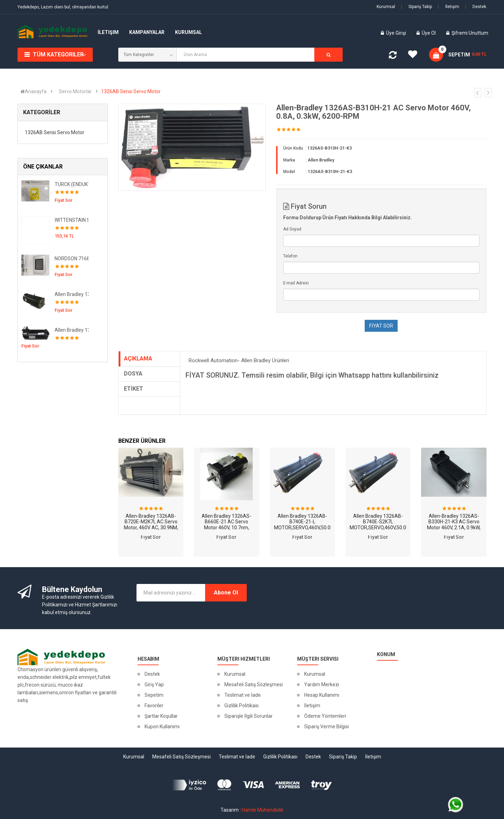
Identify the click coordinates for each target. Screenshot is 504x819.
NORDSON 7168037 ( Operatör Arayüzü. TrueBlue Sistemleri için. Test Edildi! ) (72, 259)
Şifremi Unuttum (470, 33)
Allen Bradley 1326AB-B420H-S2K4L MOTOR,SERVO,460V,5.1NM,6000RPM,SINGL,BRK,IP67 (72, 330)
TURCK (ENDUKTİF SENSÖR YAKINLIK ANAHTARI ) (72, 184)
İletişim (449, 7)
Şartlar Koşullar (161, 716)
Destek (476, 7)
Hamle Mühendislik (263, 810)
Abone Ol (226, 593)
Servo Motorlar (75, 91)
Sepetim (154, 695)
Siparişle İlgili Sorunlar (248, 716)
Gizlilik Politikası (241, 706)
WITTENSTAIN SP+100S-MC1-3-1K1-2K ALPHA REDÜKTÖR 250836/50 (72, 220)
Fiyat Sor (151, 537)
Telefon (290, 256)
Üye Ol (429, 33)
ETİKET (134, 389)
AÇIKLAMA (138, 359)
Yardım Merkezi (322, 684)
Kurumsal (386, 7)
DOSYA (133, 374)
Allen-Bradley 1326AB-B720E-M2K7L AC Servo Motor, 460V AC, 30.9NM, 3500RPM (151, 525)
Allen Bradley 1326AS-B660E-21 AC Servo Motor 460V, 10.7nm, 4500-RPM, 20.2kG (226, 525)
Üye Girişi (397, 33)
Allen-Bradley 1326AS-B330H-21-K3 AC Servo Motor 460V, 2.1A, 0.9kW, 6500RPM (454, 525)
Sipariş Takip (416, 7)
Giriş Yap (154, 684)
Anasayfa (33, 91)
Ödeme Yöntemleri (325, 716)
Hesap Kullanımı (322, 695)
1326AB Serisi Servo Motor (131, 91)
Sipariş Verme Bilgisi (327, 727)
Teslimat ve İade (243, 695)
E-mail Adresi (296, 283)
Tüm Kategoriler (58, 54)
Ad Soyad (292, 229)
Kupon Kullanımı (162, 727)
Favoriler (154, 706)
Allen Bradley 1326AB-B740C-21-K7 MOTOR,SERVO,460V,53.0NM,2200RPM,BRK (72, 294)
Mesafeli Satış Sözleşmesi (254, 684)
